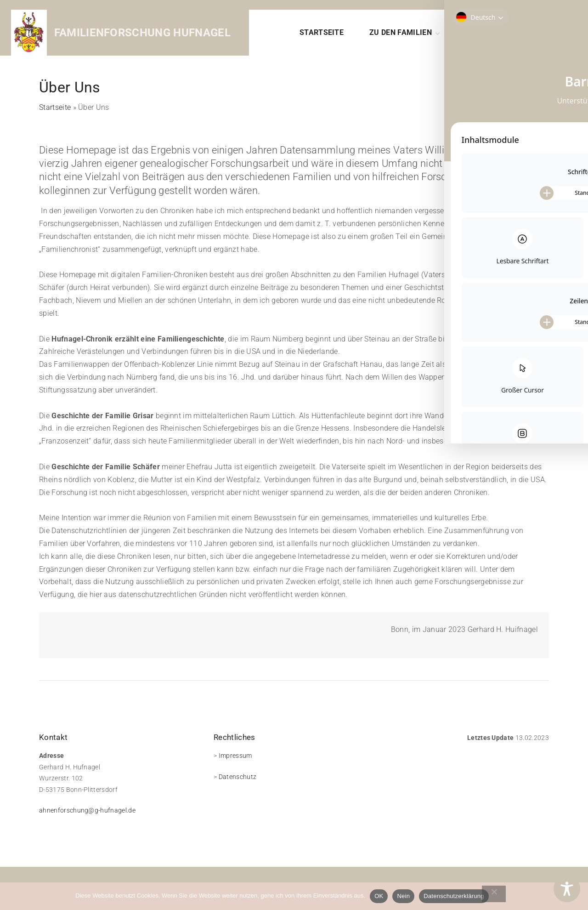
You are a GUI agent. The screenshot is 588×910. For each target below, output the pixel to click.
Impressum (235, 756)
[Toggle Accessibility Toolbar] (567, 889)
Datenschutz (238, 777)
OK (379, 896)
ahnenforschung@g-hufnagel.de (87, 810)
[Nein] (494, 894)
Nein (403, 896)
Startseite (55, 107)
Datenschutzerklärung (454, 896)
